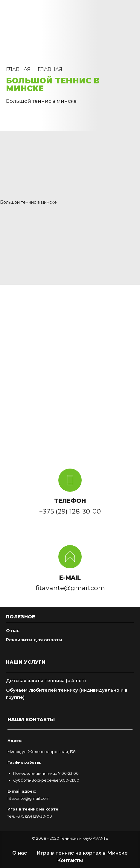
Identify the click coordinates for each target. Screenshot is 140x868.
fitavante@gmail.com (29, 798)
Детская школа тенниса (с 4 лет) (46, 681)
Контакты (70, 860)
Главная (18, 69)
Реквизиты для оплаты (34, 640)
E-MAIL (70, 578)
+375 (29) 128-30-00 (34, 816)
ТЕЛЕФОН (70, 501)
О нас (13, 631)
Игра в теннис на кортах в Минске (82, 853)
